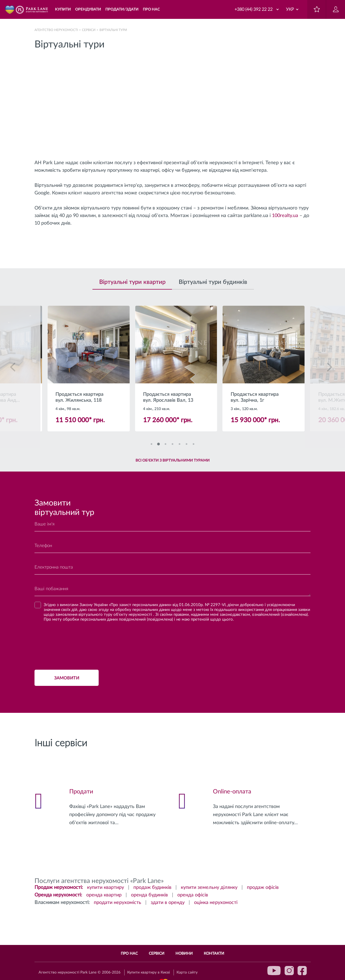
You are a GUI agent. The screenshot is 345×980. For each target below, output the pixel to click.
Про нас (129, 954)
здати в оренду (168, 903)
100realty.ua (285, 216)
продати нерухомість (118, 903)
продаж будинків (152, 888)
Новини (184, 954)
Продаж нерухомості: (59, 888)
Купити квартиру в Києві (149, 972)
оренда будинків (149, 895)
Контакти (214, 954)
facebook (302, 971)
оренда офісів (193, 895)
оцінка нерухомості (216, 903)
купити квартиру (106, 888)
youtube (274, 971)
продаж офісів (263, 888)
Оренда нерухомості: (58, 895)
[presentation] (75, 644)
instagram (289, 971)
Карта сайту (187, 972)
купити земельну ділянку (209, 888)
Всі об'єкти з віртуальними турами (173, 460)
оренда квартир (104, 895)
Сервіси (89, 30)
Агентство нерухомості (56, 30)
